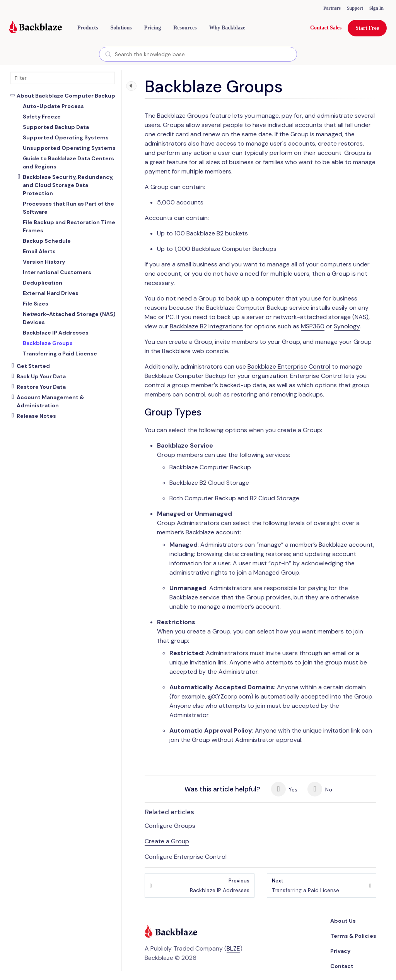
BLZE (233, 948)
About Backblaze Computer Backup (66, 96)
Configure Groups (170, 826)
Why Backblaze (227, 28)
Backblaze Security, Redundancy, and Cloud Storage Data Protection (68, 185)
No (320, 789)
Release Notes (36, 416)
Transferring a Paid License (306, 885)
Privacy (340, 951)
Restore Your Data (41, 387)
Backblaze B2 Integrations (206, 326)
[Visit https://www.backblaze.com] (36, 28)
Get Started (33, 366)
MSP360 (313, 326)
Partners (332, 8)
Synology (347, 326)
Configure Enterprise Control (186, 857)
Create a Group (167, 841)
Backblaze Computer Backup (185, 376)
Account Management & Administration (50, 401)
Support (355, 8)
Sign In (376, 8)
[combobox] (198, 54)
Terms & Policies (353, 936)
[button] (88, 28)
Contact (342, 966)
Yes (284, 789)
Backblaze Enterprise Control (289, 366)
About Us (343, 921)
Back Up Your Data (41, 376)
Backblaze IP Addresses (220, 885)
